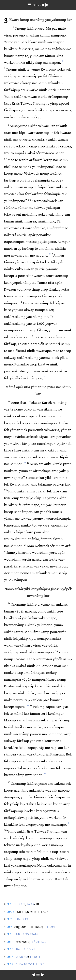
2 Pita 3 (37, 5)
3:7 (10, 919)
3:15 (10, 949)
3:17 (10, 964)
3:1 (10, 904)
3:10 (10, 934)
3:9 (10, 927)
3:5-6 (11, 912)
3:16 (10, 957)
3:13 (10, 942)
